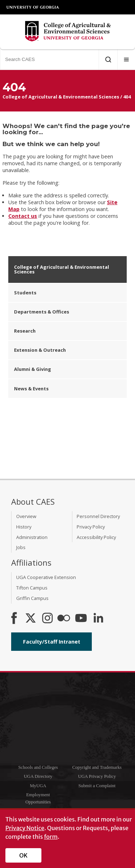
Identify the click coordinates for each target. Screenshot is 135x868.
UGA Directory (38, 776)
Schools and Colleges (38, 767)
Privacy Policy (91, 527)
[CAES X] (31, 619)
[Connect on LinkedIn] (98, 619)
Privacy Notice (25, 828)
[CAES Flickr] (64, 619)
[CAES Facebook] (14, 619)
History (24, 527)
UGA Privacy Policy (97, 776)
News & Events (31, 389)
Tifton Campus (32, 588)
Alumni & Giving (33, 369)
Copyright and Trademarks (97, 767)
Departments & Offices (42, 312)
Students (25, 293)
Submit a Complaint (97, 786)
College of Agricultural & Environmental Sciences (61, 97)
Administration (32, 537)
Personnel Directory (98, 516)
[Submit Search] (108, 60)
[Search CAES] (49, 60)
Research (25, 331)
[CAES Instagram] (48, 619)
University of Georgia (33, 7)
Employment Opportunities (38, 798)
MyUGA (38, 786)
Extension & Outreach (40, 350)
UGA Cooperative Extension (46, 577)
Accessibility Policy (96, 537)
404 (127, 97)
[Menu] (126, 60)
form (51, 837)
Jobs (21, 547)
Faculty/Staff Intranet (52, 642)
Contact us (23, 216)
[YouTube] (81, 619)
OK (24, 855)
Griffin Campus (32, 598)
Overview (26, 516)
